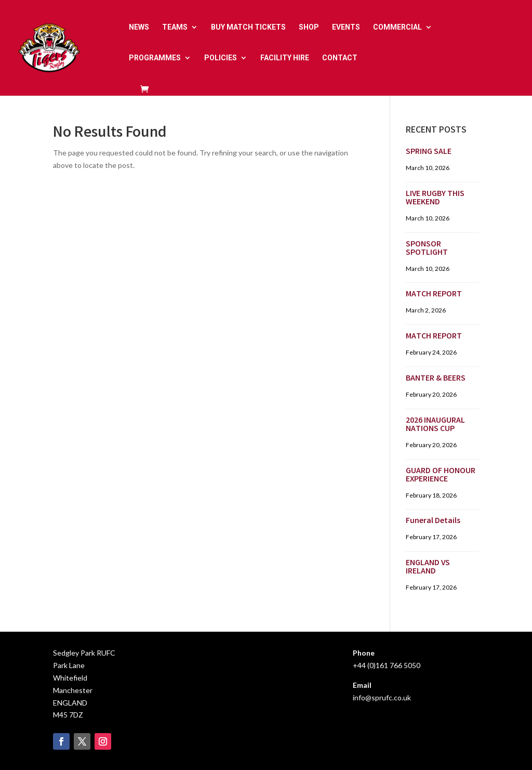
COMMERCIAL (397, 27)
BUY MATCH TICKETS (248, 27)
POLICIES (221, 58)
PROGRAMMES (155, 58)
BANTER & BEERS (436, 379)
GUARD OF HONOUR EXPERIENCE (441, 475)
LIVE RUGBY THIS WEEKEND (435, 198)
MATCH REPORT (434, 295)
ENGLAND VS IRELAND (428, 567)
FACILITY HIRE (285, 58)
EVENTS (346, 27)
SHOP (309, 27)
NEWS (139, 27)
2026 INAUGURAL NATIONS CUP (435, 425)
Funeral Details (433, 521)
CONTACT (340, 58)
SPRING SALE (429, 152)
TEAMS (175, 27)
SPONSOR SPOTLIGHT (427, 249)
